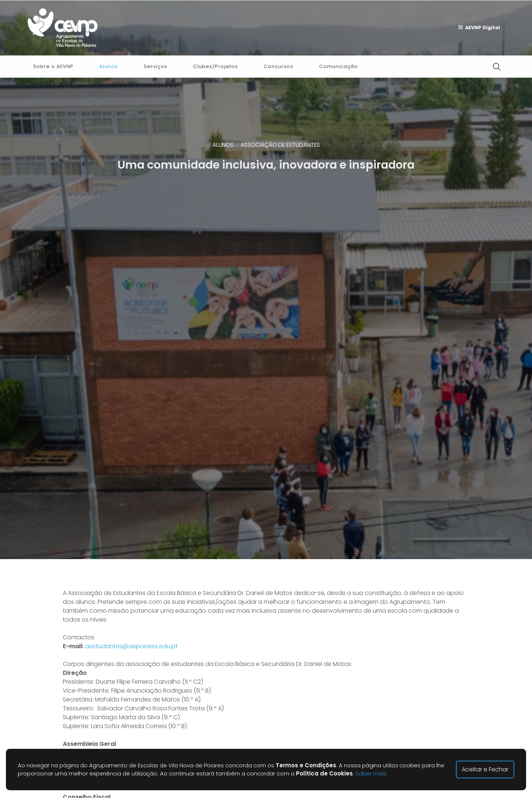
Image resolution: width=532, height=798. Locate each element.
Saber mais (371, 773)
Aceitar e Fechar (485, 769)
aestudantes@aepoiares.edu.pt (131, 646)
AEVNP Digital (479, 28)
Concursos (279, 66)
